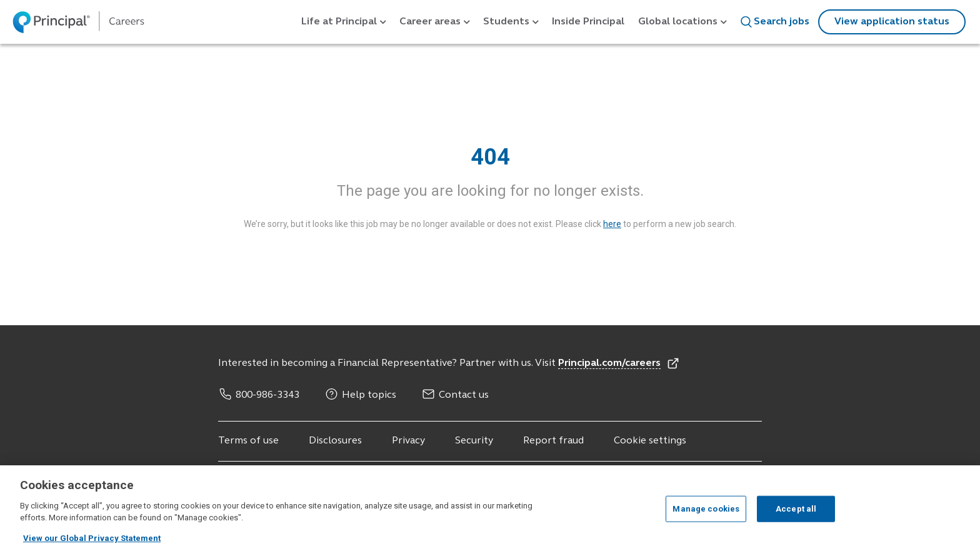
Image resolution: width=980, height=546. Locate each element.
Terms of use (248, 441)
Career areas (430, 22)
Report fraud (553, 441)
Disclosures (335, 441)
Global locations (678, 22)
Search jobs (775, 22)
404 (490, 157)
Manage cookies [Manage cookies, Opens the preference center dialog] (706, 516)
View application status (892, 22)
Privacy (408, 441)
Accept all (796, 516)
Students (506, 22)
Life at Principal (339, 22)
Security (474, 441)
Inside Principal (588, 22)
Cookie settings (650, 441)
